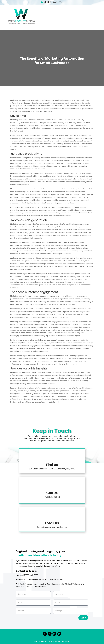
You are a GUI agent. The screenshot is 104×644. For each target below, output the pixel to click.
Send (83, 618)
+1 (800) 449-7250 (53, 2)
